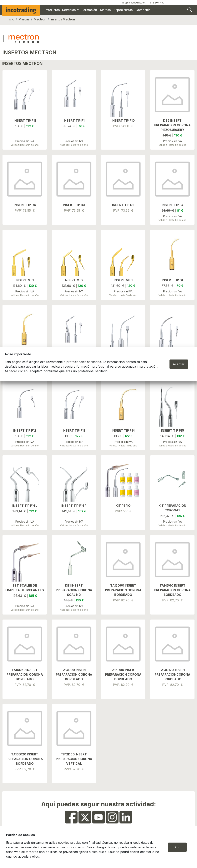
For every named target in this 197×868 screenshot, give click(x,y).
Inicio (10, 19)
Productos (52, 10)
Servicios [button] (69, 10)
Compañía (143, 10)
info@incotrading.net (134, 3)
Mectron (40, 19)
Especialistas (123, 10)
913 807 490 (157, 3)
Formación (89, 10)
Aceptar (179, 364)
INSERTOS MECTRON (29, 53)
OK (177, 847)
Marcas (105, 10)
